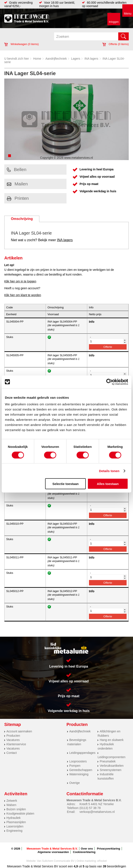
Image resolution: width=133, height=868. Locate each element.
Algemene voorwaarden (53, 852)
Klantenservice (16, 744)
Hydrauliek (13, 818)
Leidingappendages (82, 753)
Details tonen (109, 471)
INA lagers (91, 59)
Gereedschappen (81, 770)
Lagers (76, 59)
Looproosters (78, 761)
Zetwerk (12, 801)
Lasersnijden (15, 826)
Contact (12, 753)
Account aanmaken (19, 731)
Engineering (14, 831)
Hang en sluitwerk (112, 740)
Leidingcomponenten (111, 757)
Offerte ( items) (116, 44)
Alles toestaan (108, 484)
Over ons (87, 849)
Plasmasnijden (16, 822)
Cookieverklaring (84, 852)
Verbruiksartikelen (112, 766)
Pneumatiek (108, 761)
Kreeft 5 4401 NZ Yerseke (97, 804)
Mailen (17, 184)
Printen (18, 198)
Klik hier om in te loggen (20, 281)
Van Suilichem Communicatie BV (56, 861)
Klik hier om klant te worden (23, 295)
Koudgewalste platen (20, 813)
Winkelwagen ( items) (21, 44)
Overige (75, 783)
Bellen (17, 169)
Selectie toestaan (66, 484)
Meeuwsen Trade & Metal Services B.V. (52, 849)
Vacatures (13, 740)
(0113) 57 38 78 (90, 808)
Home (37, 59)
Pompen (75, 766)
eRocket (102, 861)
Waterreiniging (79, 774)
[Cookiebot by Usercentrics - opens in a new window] (109, 382)
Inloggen (114, 22)
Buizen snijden (16, 809)
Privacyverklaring (108, 849)
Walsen (11, 805)
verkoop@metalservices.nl (97, 812)
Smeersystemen (110, 770)
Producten (13, 736)
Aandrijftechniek (56, 59)
